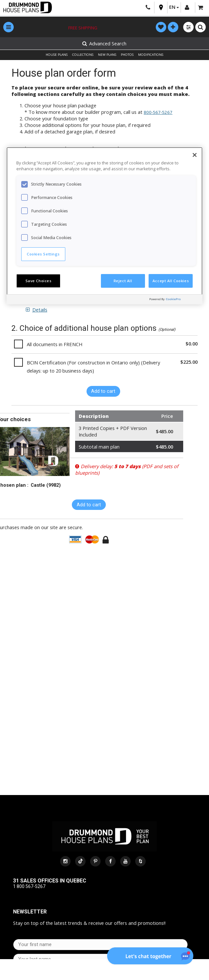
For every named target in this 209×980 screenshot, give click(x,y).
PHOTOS (127, 55)
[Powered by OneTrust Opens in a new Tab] (174, 300)
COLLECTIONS (83, 55)
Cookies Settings (43, 254)
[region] (104, 226)
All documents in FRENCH (55, 344)
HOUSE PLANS (57, 55)
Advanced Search (104, 43)
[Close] (195, 155)
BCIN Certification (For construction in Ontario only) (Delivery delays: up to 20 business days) (93, 367)
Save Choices (39, 281)
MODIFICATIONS (151, 55)
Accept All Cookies (171, 281)
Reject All (123, 281)
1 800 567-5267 (29, 886)
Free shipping (83, 28)
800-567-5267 (158, 112)
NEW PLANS (107, 55)
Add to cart (103, 391)
